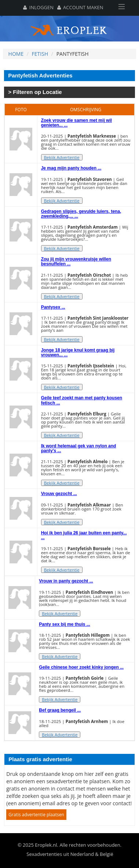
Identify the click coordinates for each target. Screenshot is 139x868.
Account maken (80, 7)
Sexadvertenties (44, 854)
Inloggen (38, 7)
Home (16, 54)
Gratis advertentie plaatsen (36, 815)
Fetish (40, 54)
